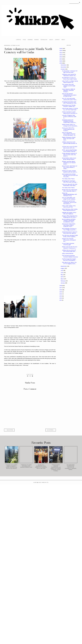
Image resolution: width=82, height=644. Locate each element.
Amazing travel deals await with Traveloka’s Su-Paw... (70, 103)
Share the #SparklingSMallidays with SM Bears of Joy (70, 194)
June (62, 273)
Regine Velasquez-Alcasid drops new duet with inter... (69, 139)
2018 (61, 286)
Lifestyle (18, 40)
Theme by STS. (45, 482)
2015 (61, 292)
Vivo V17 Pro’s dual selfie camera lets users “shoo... (70, 99)
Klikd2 (35, 482)
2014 (61, 294)
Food (24, 40)
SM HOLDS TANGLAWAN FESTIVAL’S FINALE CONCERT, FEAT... (69, 225)
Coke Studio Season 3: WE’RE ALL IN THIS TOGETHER (70, 109)
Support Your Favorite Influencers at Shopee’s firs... (69, 240)
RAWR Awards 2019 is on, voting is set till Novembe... (70, 125)
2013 (61, 296)
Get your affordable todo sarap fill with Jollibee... (69, 198)
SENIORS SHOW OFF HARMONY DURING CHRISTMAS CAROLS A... (69, 121)
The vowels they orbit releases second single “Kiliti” (69, 86)
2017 (61, 288)
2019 (61, 63)
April (62, 277)
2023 (61, 55)
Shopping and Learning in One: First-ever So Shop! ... (70, 182)
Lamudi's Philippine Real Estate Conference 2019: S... (69, 117)
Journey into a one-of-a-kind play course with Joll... (70, 147)
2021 (61, 59)
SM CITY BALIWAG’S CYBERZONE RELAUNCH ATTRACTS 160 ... (69, 95)
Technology (44, 40)
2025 (61, 51)
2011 (61, 300)
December (64, 65)
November (64, 67)
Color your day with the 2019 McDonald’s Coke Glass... (70, 185)
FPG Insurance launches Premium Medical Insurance (70, 256)
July (62, 270)
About (63, 40)
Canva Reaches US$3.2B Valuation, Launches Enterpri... (69, 90)
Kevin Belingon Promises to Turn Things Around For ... (69, 229)
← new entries (9, 430)
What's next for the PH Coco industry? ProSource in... (70, 247)
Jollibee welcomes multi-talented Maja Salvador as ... (69, 143)
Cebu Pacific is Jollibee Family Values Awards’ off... (70, 82)
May (62, 275)
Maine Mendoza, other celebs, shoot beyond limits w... (70, 210)
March (62, 279)
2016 (61, 290)
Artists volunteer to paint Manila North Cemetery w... (70, 113)
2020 (61, 61)
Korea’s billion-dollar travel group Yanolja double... (69, 159)
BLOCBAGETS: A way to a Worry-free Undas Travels (69, 78)
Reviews (36, 40)
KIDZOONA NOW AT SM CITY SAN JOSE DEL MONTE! (70, 233)
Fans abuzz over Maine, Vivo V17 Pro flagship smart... (69, 263)
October (63, 69)
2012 (61, 298)
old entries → (51, 430)
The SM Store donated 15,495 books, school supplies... (70, 236)
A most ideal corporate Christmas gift (68, 244)
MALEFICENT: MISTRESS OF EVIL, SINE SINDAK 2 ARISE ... (70, 167)
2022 (61, 57)
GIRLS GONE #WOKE (68, 254)
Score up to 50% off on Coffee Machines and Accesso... (68, 129)
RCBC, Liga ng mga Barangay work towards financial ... (69, 151)
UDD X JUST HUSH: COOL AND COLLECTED (69, 206)
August (63, 268)
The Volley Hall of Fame (68, 179)
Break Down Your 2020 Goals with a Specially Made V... (70, 190)
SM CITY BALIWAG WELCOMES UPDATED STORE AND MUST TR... (69, 134)
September (64, 266)
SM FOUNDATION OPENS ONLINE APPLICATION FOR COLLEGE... (70, 175)
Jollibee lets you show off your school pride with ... (69, 251)
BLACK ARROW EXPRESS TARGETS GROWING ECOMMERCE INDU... (69, 221)
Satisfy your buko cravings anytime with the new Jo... (70, 171)
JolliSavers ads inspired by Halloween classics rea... (69, 75)
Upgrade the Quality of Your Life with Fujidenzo (69, 213)
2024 (61, 53)
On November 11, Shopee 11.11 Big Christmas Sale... (70, 72)
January (63, 283)
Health (51, 40)
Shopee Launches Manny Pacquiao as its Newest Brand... (69, 163)
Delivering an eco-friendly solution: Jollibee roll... (69, 106)
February (63, 281)
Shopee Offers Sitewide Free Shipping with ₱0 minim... (70, 217)
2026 (61, 49)
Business (30, 40)
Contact (57, 40)
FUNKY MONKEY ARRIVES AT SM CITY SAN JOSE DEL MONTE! (70, 155)
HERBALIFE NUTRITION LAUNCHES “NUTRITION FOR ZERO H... (69, 202)
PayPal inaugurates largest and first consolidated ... (69, 260)
